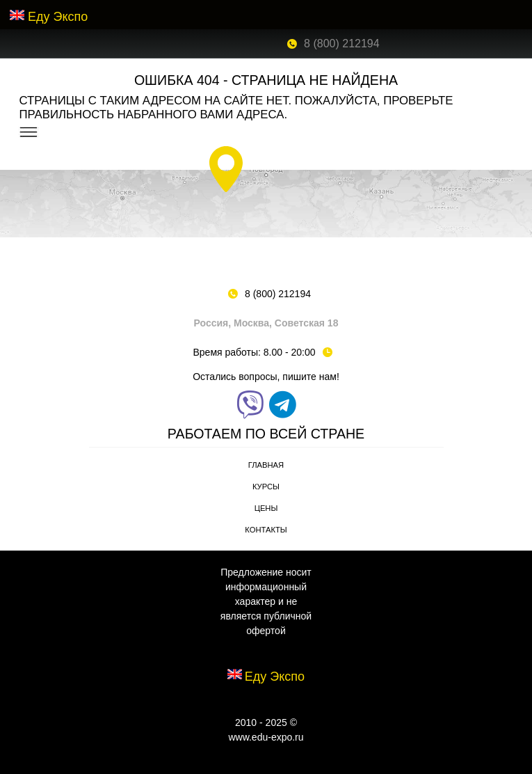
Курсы (266, 487)
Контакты (266, 530)
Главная (266, 465)
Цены (266, 508)
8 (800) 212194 (342, 44)
